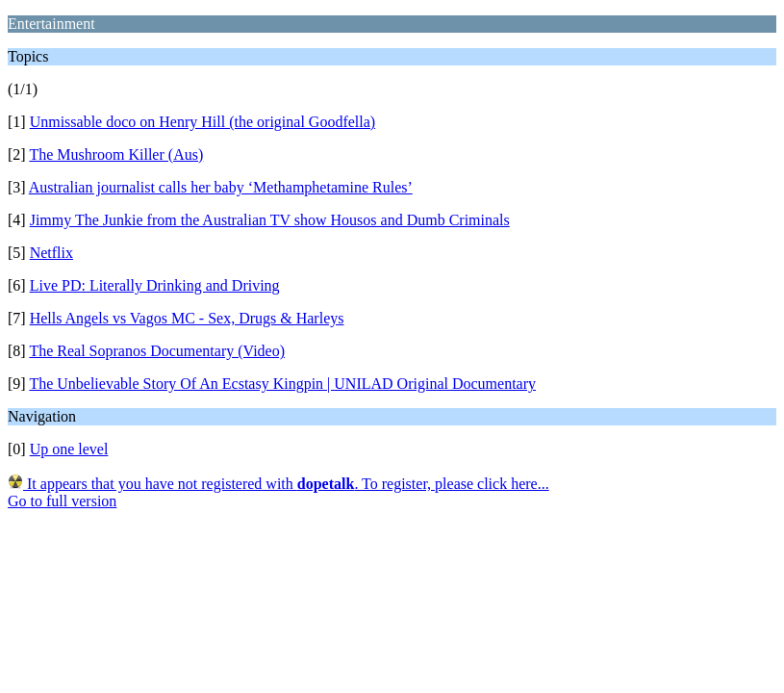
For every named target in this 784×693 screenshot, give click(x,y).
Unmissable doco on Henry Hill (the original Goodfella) (202, 122)
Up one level (69, 449)
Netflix (51, 253)
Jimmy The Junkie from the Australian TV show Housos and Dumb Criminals (270, 220)
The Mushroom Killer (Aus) (116, 154)
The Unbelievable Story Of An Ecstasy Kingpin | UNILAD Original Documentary (282, 384)
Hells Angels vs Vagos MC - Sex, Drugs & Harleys (187, 318)
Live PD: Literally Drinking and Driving (155, 285)
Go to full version (62, 501)
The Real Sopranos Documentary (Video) (157, 351)
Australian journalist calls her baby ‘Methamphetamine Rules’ (221, 187)
